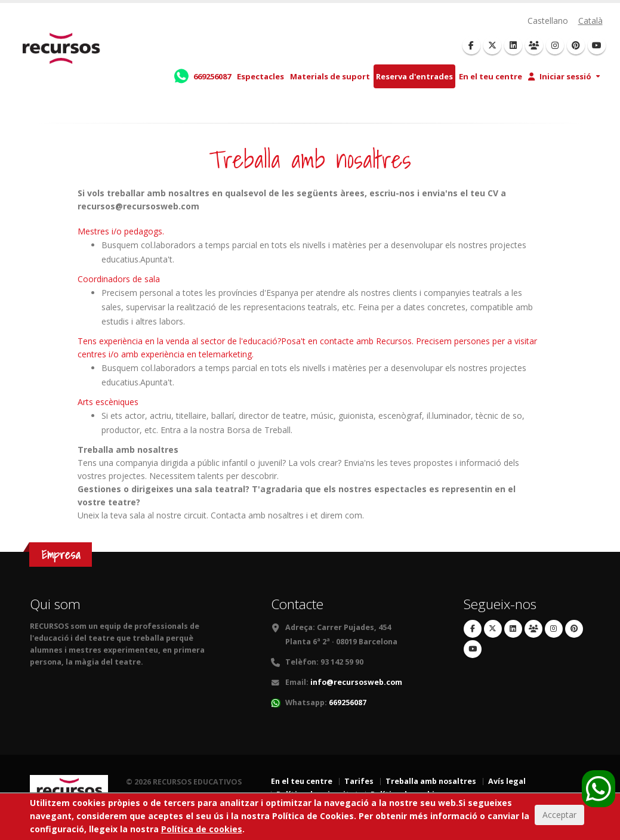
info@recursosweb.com (356, 682)
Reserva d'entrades (414, 76)
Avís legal (507, 781)
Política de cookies (407, 794)
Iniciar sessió (560, 76)
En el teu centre (491, 76)
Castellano (548, 21)
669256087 (348, 702)
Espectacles (260, 76)
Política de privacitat (317, 794)
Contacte (297, 604)
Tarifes (359, 781)
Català (590, 21)
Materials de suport (330, 76)
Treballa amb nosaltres (431, 781)
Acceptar (559, 817)
